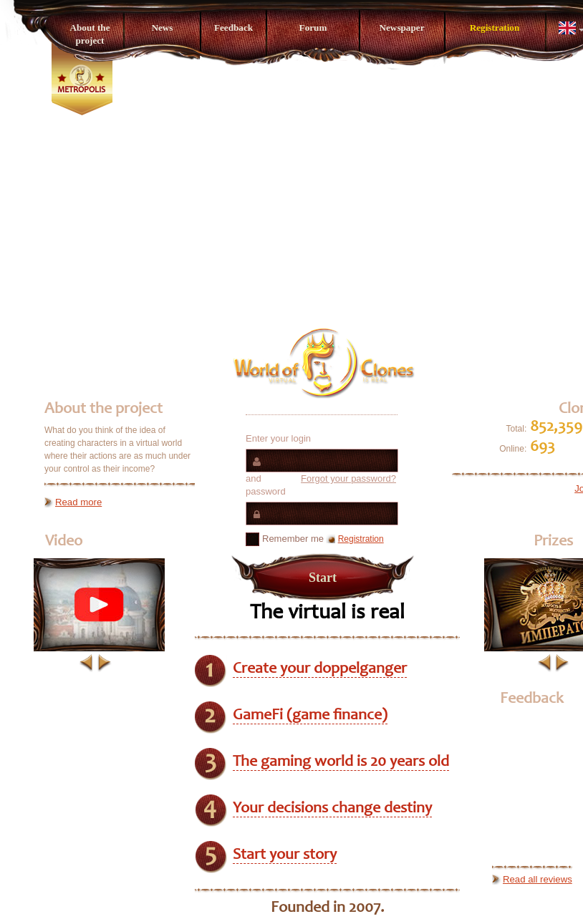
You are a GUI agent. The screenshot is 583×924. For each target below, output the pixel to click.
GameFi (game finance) (310, 716)
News (162, 28)
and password (321, 485)
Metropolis (81, 90)
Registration (495, 28)
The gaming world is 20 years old (341, 762)
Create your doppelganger (320, 669)
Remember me (285, 539)
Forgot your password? (348, 478)
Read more (78, 502)
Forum (313, 28)
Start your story (285, 855)
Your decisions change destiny (332, 809)
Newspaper (401, 28)
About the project (90, 34)
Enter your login (278, 438)
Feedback (233, 28)
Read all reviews (538, 879)
